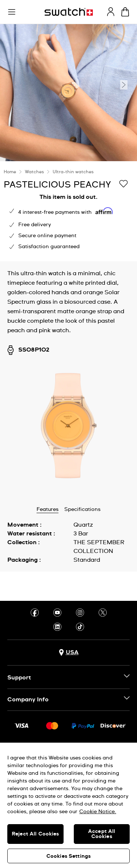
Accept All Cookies (102, 834)
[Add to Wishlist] (123, 184)
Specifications (82, 509)
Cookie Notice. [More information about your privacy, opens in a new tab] (98, 812)
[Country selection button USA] (69, 653)
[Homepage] (69, 12)
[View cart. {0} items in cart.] (125, 12)
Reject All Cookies (35, 834)
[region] (68, 211)
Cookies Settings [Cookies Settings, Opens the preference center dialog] (68, 856)
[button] (12, 12)
